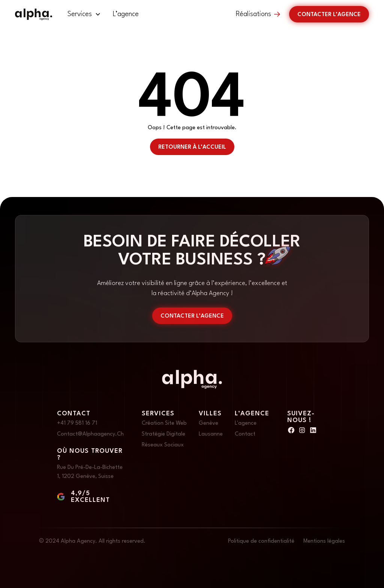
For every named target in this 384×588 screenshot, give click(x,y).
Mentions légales (324, 541)
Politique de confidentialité (261, 541)
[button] (84, 14)
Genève (208, 423)
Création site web (164, 423)
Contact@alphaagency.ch (90, 434)
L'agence (246, 423)
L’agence (126, 14)
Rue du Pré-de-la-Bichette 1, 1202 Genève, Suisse (90, 472)
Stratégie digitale (163, 434)
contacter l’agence (192, 316)
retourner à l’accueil (192, 147)
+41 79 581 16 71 (77, 423)
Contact (245, 434)
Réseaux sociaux (163, 445)
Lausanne (211, 434)
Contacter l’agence (329, 15)
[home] (34, 14)
